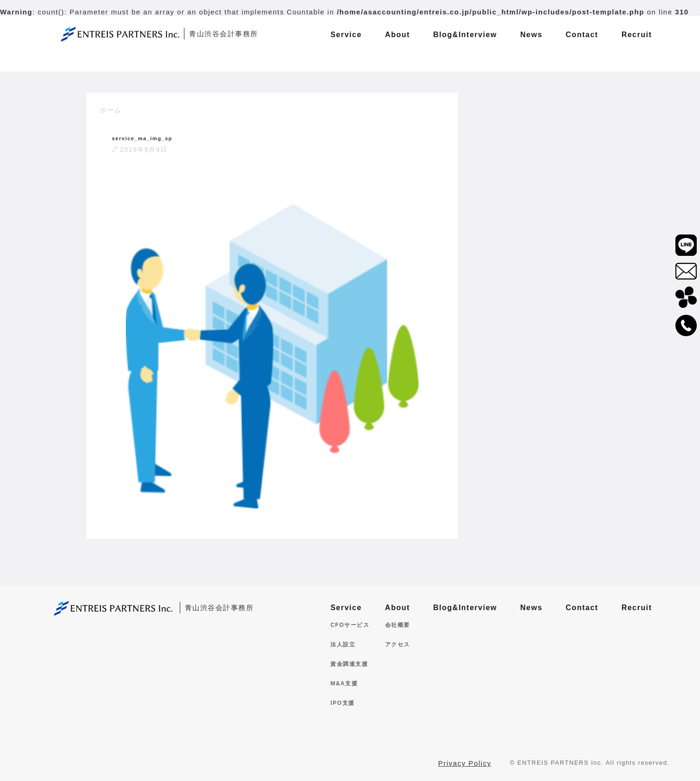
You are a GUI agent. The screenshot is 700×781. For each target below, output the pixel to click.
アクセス (398, 644)
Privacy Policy (464, 763)
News (531, 608)
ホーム (111, 110)
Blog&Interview (465, 608)
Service (346, 608)
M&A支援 (344, 683)
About (398, 608)
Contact (582, 608)
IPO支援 (342, 703)
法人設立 (343, 644)
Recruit (637, 608)
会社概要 (398, 625)
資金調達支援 (349, 664)
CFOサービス (350, 625)
